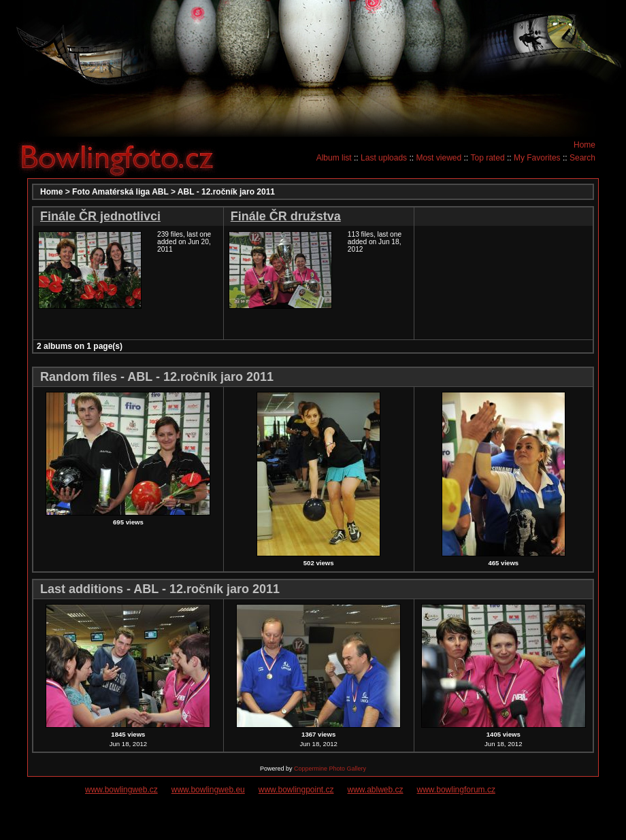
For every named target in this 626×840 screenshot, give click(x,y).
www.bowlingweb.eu (208, 790)
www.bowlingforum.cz (456, 790)
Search (582, 158)
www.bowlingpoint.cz (296, 790)
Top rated (488, 158)
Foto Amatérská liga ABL (120, 192)
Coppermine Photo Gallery (330, 769)
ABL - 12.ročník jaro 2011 (226, 192)
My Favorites (537, 158)
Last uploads (384, 158)
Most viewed (439, 158)
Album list (334, 158)
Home (584, 145)
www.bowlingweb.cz (121, 790)
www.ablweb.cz (376, 790)
